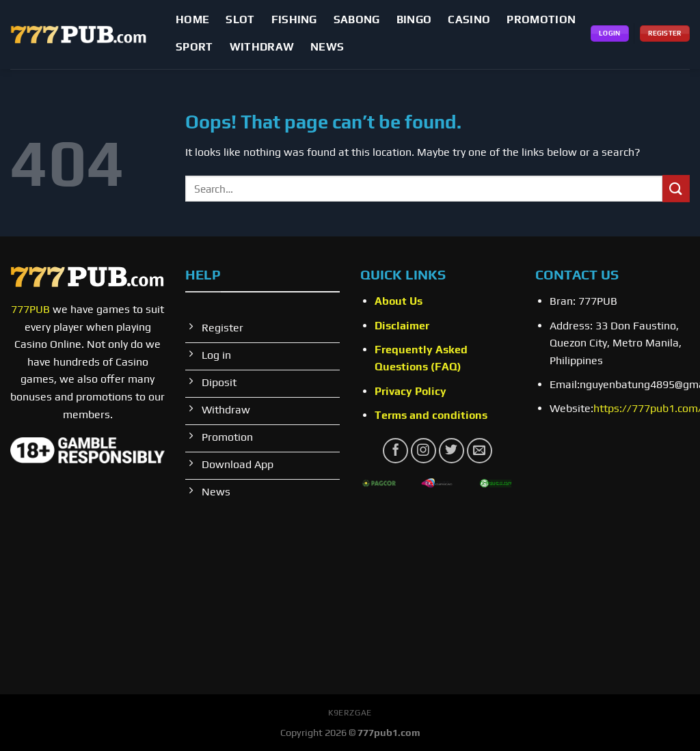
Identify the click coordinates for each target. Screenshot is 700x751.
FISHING (294, 19)
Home (192, 19)
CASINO (469, 19)
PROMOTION (541, 19)
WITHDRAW (262, 47)
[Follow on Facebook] (395, 451)
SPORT (194, 47)
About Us (399, 301)
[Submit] (676, 188)
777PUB (30, 309)
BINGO (414, 19)
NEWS (327, 47)
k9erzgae (350, 713)
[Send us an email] (480, 451)
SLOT (240, 19)
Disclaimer (402, 326)
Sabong (357, 19)
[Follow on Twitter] (452, 451)
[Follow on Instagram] (423, 451)
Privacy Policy (410, 391)
